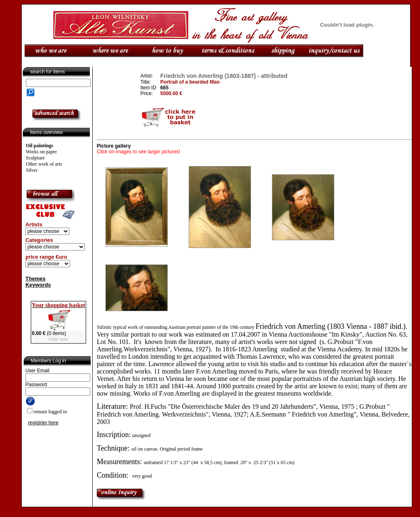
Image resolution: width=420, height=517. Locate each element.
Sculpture (35, 158)
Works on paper (41, 152)
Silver (32, 170)
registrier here (43, 423)
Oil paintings (39, 146)
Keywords (38, 285)
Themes (35, 279)
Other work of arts (44, 164)
